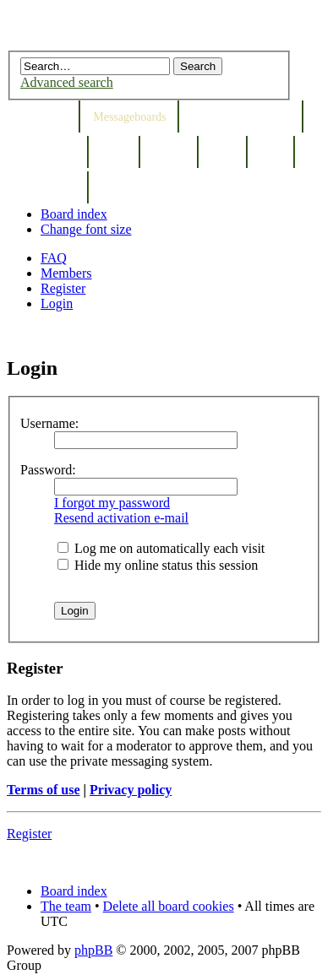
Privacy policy (131, 790)
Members (66, 273)
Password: (48, 470)
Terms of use (44, 790)
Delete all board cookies (169, 906)
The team (66, 906)
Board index (74, 214)
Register (63, 288)
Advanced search (67, 82)
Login (57, 303)
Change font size (86, 229)
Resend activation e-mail (121, 518)
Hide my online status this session (158, 565)
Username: (49, 423)
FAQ (54, 258)
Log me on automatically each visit (161, 548)
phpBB (93, 950)
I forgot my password (112, 503)
